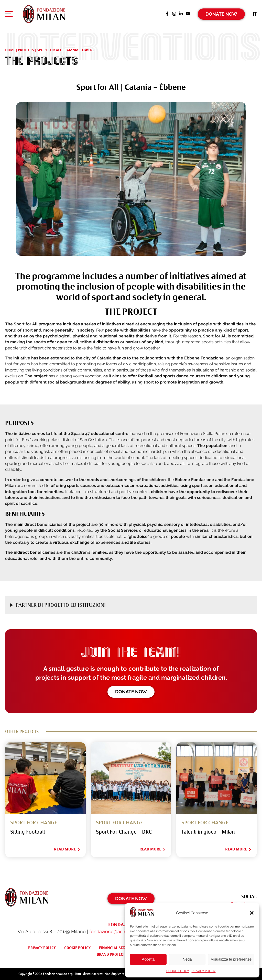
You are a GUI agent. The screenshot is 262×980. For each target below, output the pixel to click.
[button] (252, 913)
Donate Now (221, 14)
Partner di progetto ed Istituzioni (61, 605)
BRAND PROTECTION (114, 954)
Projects (26, 50)
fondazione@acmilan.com (117, 931)
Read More (67, 849)
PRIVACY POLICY (204, 971)
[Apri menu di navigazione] (9, 15)
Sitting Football (28, 832)
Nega (187, 959)
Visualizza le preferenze (231, 959)
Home (10, 50)
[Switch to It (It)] (255, 14)
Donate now (131, 692)
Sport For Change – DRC (124, 832)
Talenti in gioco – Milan (208, 832)
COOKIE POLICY (178, 971)
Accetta (148, 959)
